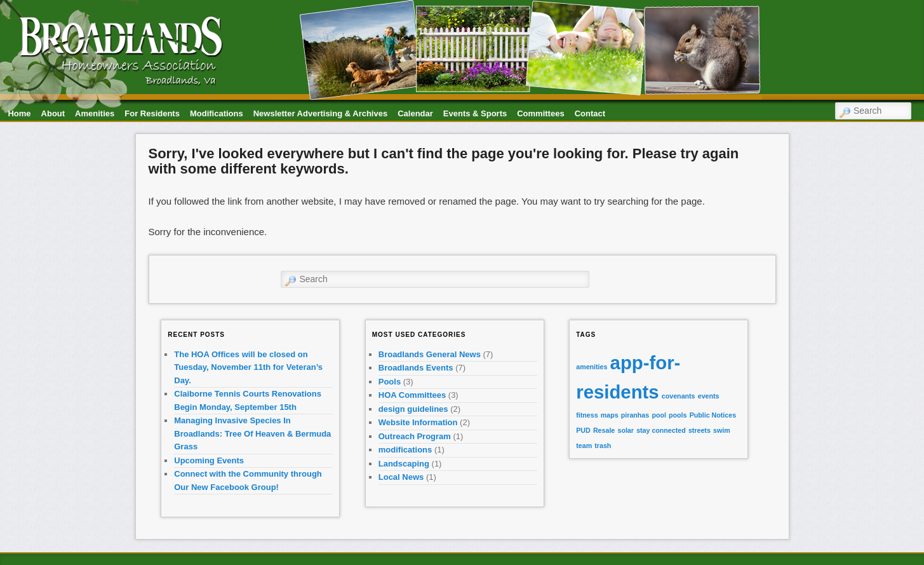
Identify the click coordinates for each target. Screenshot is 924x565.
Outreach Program (415, 436)
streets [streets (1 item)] (700, 430)
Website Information (418, 422)
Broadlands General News (430, 354)
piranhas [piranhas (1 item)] (635, 415)
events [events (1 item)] (709, 396)
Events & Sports (475, 113)
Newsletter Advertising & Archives (320, 113)
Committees (540, 113)
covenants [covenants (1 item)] (679, 396)
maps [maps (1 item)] (610, 415)
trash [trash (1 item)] (603, 446)
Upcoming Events (209, 460)
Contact (590, 113)
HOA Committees (412, 395)
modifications (405, 450)
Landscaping (404, 464)
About (53, 113)
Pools (390, 382)
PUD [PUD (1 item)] (583, 430)
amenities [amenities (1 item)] (592, 367)
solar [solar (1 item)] (625, 430)
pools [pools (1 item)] (678, 415)
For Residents (152, 113)
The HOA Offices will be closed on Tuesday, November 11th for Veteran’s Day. (248, 367)
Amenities (95, 113)
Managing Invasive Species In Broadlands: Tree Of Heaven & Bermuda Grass (252, 433)
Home (19, 113)
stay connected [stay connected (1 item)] (661, 430)
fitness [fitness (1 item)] (587, 415)
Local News (401, 477)
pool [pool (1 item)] (659, 415)
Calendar (415, 113)
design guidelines (413, 409)
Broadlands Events (416, 368)
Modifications (217, 113)
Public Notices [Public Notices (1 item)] (713, 415)
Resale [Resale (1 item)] (604, 430)
